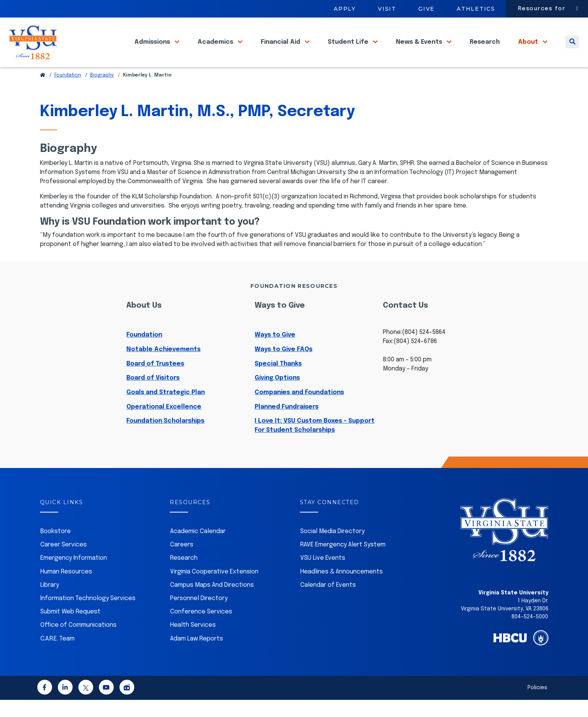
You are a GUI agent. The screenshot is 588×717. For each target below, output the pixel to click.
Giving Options (277, 395)
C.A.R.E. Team (57, 656)
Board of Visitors (153, 395)
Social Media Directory (332, 549)
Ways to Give (275, 352)
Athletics (476, 9)
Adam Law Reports (197, 656)
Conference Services (201, 629)
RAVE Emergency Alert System (343, 562)
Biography (102, 93)
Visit (387, 9)
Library (50, 602)
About (529, 49)
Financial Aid (281, 49)
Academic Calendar (198, 549)
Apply (345, 9)
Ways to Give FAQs (284, 366)
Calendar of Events (328, 602)
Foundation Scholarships (165, 438)
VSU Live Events (323, 575)
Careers (182, 562)
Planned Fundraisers (287, 424)
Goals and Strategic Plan (166, 410)
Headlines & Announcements (342, 589)
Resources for (542, 9)
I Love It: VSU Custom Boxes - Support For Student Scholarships (315, 443)
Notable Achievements (163, 366)
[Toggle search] (572, 49)
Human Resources (66, 589)
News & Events (420, 49)
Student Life (349, 49)
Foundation (68, 93)
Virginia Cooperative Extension (214, 589)
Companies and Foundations (299, 410)
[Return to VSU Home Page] (43, 93)
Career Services (64, 562)
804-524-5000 (530, 634)
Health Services (193, 642)
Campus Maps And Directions (212, 602)
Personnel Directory (199, 616)
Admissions (153, 49)
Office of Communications (78, 642)
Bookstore (56, 549)
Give (426, 9)
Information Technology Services (88, 616)
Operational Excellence (164, 424)
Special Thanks (278, 381)
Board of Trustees (155, 381)
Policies (537, 705)
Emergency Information (74, 575)
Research (485, 49)
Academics (216, 49)
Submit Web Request (70, 629)
